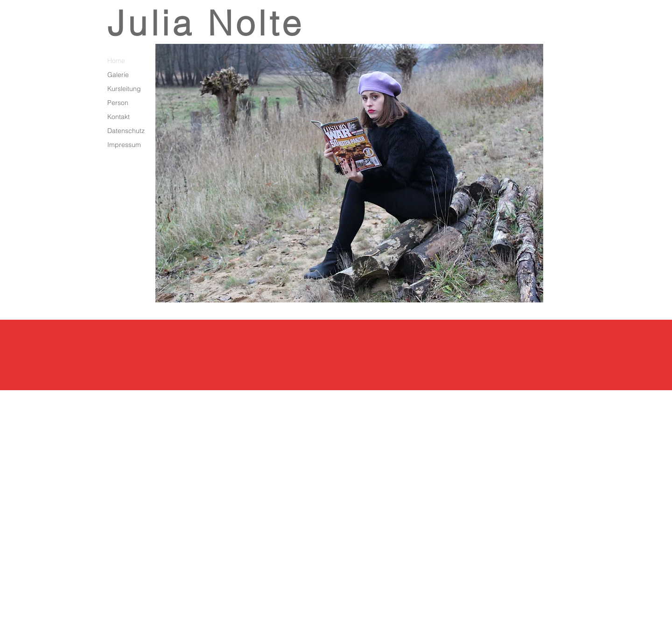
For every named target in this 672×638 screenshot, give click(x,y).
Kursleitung (124, 89)
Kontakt (119, 117)
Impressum (124, 145)
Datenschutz (126, 131)
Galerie (118, 75)
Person (118, 103)
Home (116, 61)
